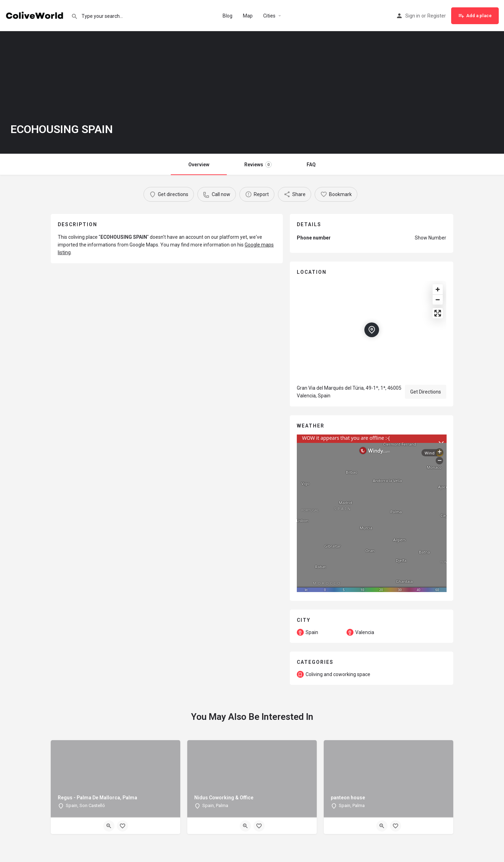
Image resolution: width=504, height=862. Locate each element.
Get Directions (426, 392)
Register (437, 16)
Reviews (258, 165)
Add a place (475, 16)
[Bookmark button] (122, 826)
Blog (227, 16)
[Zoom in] (438, 289)
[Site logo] (36, 15)
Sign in (413, 16)
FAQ (311, 165)
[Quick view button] (109, 826)
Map (248, 16)
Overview (199, 165)
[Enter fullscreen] (438, 313)
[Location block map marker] (372, 330)
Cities (269, 16)
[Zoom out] (438, 300)
